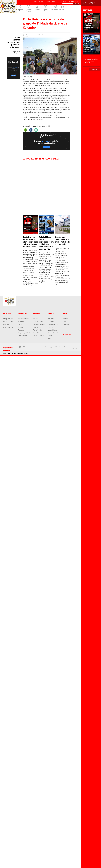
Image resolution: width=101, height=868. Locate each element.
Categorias (22, 313)
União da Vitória (39, 336)
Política (37, 10)
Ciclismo (51, 321)
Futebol (50, 327)
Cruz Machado (38, 321)
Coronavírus (23, 336)
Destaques (67, 335)
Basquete (51, 319)
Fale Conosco (8, 327)
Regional (20, 10)
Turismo (66, 324)
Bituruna (36, 319)
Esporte (45, 10)
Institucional (8, 313)
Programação (8, 319)
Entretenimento (55, 10)
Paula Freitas (38, 327)
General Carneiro (39, 324)
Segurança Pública (29, 11)
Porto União (37, 330)
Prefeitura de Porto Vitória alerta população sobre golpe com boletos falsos (31, 242)
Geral (62, 10)
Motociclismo (52, 330)
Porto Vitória (38, 333)
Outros (65, 319)
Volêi (50, 339)
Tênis (50, 336)
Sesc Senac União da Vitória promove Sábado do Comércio (62, 241)
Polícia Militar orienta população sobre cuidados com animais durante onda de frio (46, 243)
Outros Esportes (54, 333)
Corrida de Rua (53, 324)
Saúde (65, 321)
